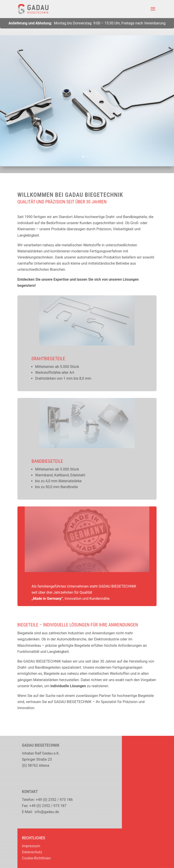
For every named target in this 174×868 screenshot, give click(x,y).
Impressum (31, 846)
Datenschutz (32, 852)
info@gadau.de (47, 812)
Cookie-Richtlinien (36, 858)
